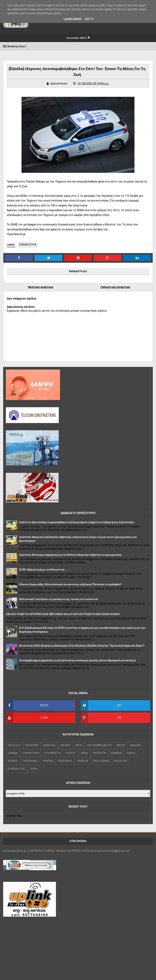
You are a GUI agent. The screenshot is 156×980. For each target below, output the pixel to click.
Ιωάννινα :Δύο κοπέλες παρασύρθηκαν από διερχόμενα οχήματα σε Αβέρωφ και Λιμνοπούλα (76, 522)
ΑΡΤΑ (79, 745)
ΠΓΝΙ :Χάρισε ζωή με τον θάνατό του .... (43, 570)
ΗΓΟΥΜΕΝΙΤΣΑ (53, 753)
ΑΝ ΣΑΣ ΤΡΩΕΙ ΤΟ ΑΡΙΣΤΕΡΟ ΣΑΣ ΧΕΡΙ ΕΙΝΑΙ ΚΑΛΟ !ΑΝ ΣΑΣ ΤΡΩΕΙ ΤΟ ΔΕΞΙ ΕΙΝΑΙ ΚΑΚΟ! (63, 614)
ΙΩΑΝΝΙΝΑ (116, 753)
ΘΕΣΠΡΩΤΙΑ (99, 753)
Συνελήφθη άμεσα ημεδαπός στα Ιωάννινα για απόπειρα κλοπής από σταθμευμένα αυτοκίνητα (77, 660)
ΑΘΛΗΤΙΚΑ (49, 745)
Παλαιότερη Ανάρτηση (115, 287)
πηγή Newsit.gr (16, 234)
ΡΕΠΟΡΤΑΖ (121, 761)
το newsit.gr (36, 196)
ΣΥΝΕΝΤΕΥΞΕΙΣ (16, 769)
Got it (89, 19)
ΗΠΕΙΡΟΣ (71, 753)
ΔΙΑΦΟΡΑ (135, 745)
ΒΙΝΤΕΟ (121, 745)
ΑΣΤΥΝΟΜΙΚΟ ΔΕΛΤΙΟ (99, 745)
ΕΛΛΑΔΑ (13, 753)
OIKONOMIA (32, 745)
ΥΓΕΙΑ (33, 769)
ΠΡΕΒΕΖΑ (83, 761)
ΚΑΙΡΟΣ (131, 753)
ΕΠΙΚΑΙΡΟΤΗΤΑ (28, 245)
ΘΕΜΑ (84, 753)
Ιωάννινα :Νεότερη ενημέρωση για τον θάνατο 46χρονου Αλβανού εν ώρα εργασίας (70, 555)
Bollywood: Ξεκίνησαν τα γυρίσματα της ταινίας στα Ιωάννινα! (59, 599)
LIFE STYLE (14, 745)
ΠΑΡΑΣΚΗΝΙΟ (30, 761)
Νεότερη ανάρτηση (41, 287)
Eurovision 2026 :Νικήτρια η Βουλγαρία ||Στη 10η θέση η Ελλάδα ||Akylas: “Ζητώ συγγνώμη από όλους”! (82, 646)
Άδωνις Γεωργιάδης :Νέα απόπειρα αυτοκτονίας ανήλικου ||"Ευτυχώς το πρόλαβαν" (70, 584)
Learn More (72, 19)
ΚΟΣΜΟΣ (13, 761)
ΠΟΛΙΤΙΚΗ (48, 761)
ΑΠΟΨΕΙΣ (66, 745)
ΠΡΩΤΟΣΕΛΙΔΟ (101, 761)
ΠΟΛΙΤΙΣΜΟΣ (65, 761)
